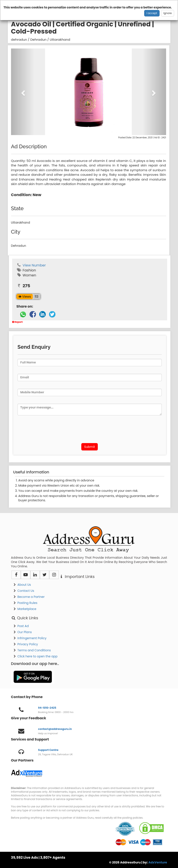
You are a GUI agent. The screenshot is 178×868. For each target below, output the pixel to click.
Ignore (168, 13)
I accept (152, 13)
